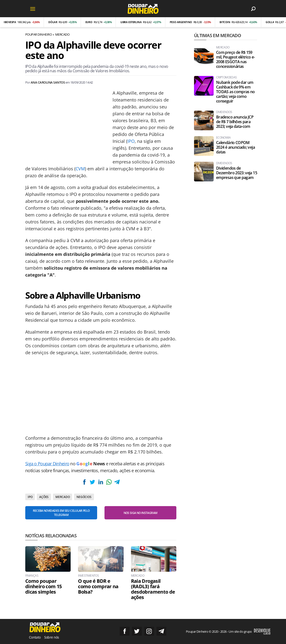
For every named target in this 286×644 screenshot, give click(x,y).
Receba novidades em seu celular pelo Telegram (61, 513)
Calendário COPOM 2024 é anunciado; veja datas (235, 147)
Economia (223, 138)
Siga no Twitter (137, 631)
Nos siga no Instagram (141, 513)
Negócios (84, 497)
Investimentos (88, 576)
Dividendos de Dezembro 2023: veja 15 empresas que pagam (237, 173)
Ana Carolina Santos (48, 82)
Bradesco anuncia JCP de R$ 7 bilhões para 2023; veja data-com (235, 122)
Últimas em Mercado (217, 35)
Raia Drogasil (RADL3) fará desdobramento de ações (153, 589)
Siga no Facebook (125, 631)
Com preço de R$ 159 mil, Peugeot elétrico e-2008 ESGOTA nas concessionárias (235, 59)
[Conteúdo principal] (143, 322)
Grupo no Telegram (161, 631)
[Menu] (33, 9)
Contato (35, 637)
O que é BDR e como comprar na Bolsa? (98, 586)
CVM (80, 169)
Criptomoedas (226, 77)
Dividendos (224, 112)
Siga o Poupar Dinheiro (47, 464)
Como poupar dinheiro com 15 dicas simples (43, 586)
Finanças (32, 576)
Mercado (62, 34)
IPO (131, 141)
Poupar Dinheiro (39, 34)
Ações (44, 497)
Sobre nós (52, 637)
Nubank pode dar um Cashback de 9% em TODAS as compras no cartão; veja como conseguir (235, 92)
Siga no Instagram (149, 631)
